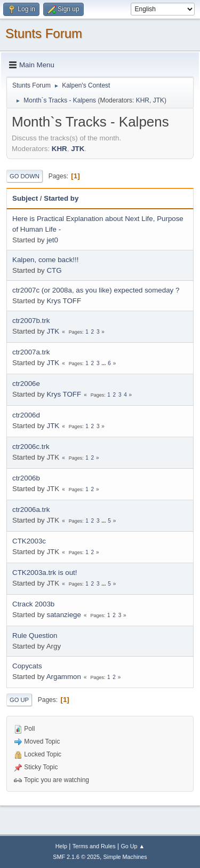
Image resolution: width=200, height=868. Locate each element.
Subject (25, 198)
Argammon (64, 677)
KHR (143, 100)
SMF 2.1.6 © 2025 (76, 857)
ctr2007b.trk (31, 321)
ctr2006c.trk (31, 447)
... (104, 363)
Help (61, 846)
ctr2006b (26, 478)
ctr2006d (26, 415)
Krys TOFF (64, 301)
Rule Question (35, 636)
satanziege (63, 615)
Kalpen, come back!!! (45, 260)
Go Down (25, 176)
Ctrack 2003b (33, 604)
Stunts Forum (44, 33)
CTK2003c (29, 541)
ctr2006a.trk (31, 510)
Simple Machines (125, 857)
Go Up (19, 700)
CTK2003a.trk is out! (45, 573)
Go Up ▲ (133, 846)
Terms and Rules (94, 846)
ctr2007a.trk (31, 352)
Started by (61, 198)
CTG (54, 270)
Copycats (27, 666)
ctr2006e (26, 384)
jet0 (52, 240)
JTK (159, 100)
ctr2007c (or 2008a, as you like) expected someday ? (96, 290)
